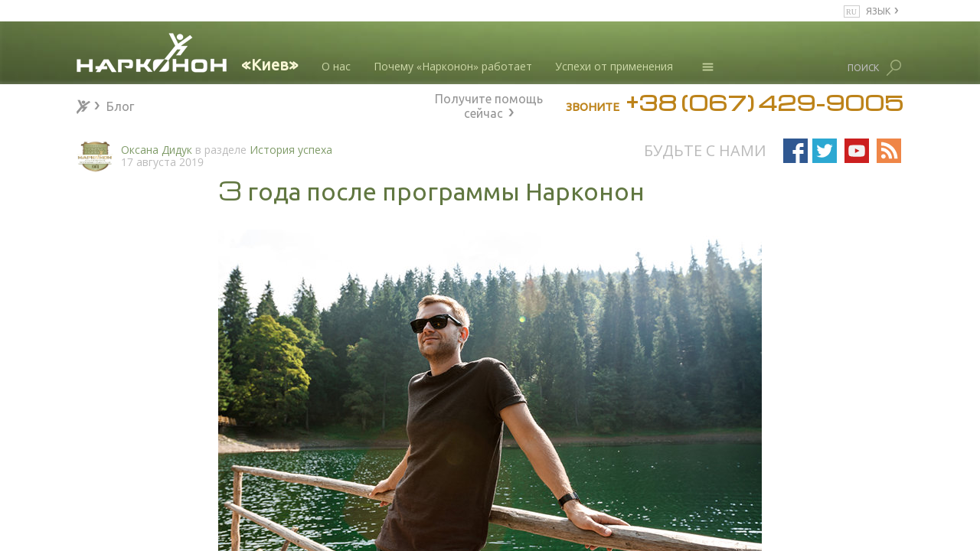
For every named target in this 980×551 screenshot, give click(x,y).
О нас (336, 66)
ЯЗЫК (878, 10)
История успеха (291, 150)
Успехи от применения (614, 66)
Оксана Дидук (157, 150)
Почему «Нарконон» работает (453, 66)
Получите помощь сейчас (489, 104)
